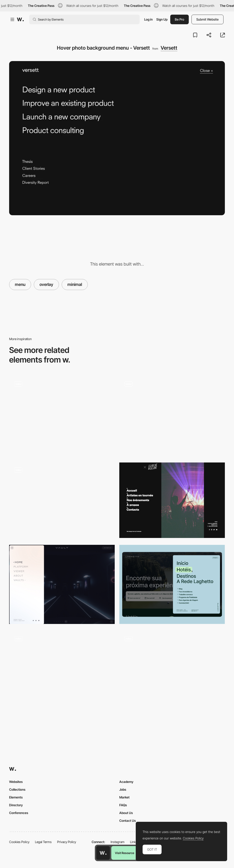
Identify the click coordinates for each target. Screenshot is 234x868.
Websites (16, 782)
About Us (126, 813)
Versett (169, 48)
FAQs (123, 805)
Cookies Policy (19, 842)
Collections (17, 789)
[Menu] (172, 416)
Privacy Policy (67, 842)
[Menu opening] (172, 670)
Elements (16, 797)
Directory (16, 805)
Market (124, 797)
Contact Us (128, 821)
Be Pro (179, 19)
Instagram (118, 842)
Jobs (123, 789)
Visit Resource (125, 853)
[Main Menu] (172, 584)
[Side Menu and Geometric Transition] (62, 414)
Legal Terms (43, 842)
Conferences (19, 813)
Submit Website (207, 19)
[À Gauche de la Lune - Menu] (172, 500)
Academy (126, 782)
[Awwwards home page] (103, 853)
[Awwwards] (20, 19)
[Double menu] (62, 500)
